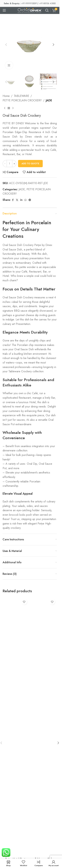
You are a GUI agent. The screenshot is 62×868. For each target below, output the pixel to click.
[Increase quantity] (14, 164)
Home (6, 96)
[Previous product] (5, 108)
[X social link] (17, 200)
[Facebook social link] (13, 200)
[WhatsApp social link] (25, 200)
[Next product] (13, 108)
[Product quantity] (9, 164)
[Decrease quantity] (5, 164)
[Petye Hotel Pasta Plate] (16, 726)
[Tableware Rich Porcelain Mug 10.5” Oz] (44, 726)
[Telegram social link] (30, 200)
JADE (49, 100)
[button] (6, 45)
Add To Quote (30, 163)
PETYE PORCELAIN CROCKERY (22, 100)
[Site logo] (30, 10)
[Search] (47, 10)
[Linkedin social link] (21, 200)
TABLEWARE (21, 96)
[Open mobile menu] (4, 10)
